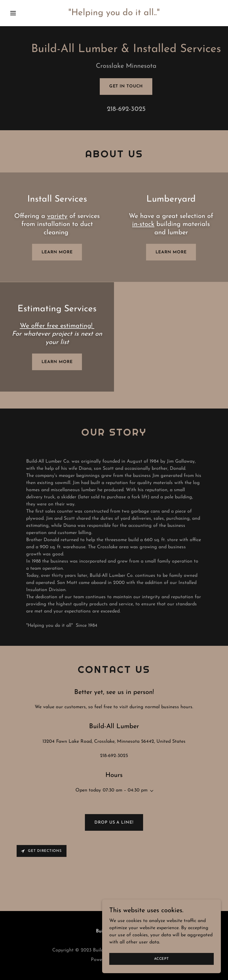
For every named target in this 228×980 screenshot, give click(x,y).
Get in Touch (126, 86)
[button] (23, 13)
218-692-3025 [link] (126, 109)
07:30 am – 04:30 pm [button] (125, 790)
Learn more (57, 252)
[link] (114, 14)
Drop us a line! (114, 823)
